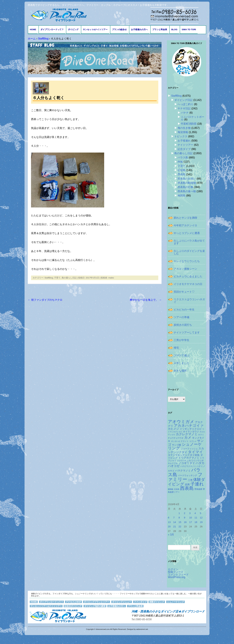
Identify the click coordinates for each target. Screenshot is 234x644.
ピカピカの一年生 (184, 310)
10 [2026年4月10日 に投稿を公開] (191, 518)
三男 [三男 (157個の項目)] (190, 480)
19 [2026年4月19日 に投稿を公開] (201, 522)
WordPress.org (176, 577)
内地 (180, 162)
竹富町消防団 (189, 124)
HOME (33, 29)
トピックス (181, 136)
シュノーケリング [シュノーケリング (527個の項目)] (185, 446)
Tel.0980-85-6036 (142, 619)
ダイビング (73, 29)
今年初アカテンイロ (185, 225)
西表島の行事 (185, 187)
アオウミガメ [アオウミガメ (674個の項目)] (181, 422)
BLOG (174, 29)
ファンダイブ (140, 602)
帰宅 (176, 348)
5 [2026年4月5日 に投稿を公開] (201, 513)
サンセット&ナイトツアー (95, 29)
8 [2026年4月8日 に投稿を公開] (179, 518)
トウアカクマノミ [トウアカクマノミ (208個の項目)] (189, 458)
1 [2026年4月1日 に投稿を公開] (179, 513)
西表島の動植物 (187, 183)
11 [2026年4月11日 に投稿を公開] (196, 518)
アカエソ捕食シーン (185, 269)
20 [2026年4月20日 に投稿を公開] (169, 527)
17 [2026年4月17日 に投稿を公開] (191, 522)
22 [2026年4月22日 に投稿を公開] (180, 527)
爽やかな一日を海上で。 (146, 300)
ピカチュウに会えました (188, 276)
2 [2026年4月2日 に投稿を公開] (185, 513)
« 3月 (171, 535)
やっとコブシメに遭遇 (187, 233)
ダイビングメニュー (122, 602)
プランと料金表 (160, 29)
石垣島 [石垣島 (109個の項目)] (177, 489)
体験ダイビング (157, 602)
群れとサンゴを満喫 (185, 218)
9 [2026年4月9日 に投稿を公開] (185, 518)
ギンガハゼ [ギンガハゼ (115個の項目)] (176, 441)
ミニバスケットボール (193, 118)
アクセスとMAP (73, 602)
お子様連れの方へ (139, 29)
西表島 (182, 174)
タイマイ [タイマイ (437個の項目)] (195, 452)
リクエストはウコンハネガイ (189, 301)
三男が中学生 (182, 340)
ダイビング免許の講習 (95, 606)
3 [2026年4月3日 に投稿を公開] (190, 513)
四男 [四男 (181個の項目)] (187, 485)
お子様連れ (184, 141)
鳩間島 (182, 196)
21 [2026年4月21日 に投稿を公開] (175, 527)
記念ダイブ (184, 149)
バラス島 (183, 158)
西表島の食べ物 (187, 191)
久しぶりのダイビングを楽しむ (189, 252)
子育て (57, 278)
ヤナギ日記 (184, 108)
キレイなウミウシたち (187, 261)
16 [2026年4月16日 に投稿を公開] (185, 522)
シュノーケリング (175, 602)
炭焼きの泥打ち (183, 325)
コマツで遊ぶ (182, 355)
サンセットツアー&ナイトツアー (46, 606)
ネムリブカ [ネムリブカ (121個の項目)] (173, 463)
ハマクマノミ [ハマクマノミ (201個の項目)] (183, 471)
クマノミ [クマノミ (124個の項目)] (185, 441)
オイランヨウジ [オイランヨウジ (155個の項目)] (191, 432)
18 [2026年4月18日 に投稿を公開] (196, 522)
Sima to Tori (189, 29)
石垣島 (182, 170)
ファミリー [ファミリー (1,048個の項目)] (185, 477)
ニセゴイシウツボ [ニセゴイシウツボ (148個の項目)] (195, 460)
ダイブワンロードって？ (52, 29)
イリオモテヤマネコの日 (188, 284)
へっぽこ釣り (185, 104)
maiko (111, 278)
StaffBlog (49, 278)
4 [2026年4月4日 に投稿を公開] (195, 513)
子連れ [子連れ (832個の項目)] (197, 484)
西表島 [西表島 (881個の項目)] (187, 488)
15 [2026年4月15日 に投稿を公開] (180, 522)
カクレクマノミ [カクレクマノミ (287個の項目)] (187, 434)
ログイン (173, 569)
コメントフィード (178, 575)
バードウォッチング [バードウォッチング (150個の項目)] (187, 475)
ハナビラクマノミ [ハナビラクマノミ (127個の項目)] (188, 466)
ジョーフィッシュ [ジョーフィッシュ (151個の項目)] (189, 449)
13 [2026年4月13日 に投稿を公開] (169, 522)
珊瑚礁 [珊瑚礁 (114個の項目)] (171, 489)
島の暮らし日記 (69, 278)
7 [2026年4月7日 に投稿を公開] (174, 518)
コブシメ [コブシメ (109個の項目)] (193, 441)
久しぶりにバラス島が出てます (189, 242)
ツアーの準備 (182, 317)
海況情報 (183, 132)
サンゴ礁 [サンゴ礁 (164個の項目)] (176, 445)
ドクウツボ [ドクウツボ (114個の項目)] (182, 461)
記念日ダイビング (73, 606)
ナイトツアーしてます (187, 332)
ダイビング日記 (183, 100)
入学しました (182, 363)
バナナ (185, 113)
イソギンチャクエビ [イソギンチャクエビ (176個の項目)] (191, 429)
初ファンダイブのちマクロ (45, 300)
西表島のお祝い (187, 179)
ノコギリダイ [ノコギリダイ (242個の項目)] (187, 463)
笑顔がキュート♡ (184, 292)
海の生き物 (184, 128)
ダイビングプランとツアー (97, 602)
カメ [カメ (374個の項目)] (188, 437)
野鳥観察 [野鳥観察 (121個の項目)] (198, 489)
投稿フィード (176, 572)
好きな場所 (180, 371)
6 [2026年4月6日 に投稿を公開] (169, 518)
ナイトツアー (185, 145)
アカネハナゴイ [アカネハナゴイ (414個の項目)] (187, 426)
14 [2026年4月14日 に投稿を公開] (175, 522)
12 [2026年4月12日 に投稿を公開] (201, 518)
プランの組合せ (119, 29)
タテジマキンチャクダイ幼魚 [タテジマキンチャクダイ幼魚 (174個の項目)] (184, 455)
